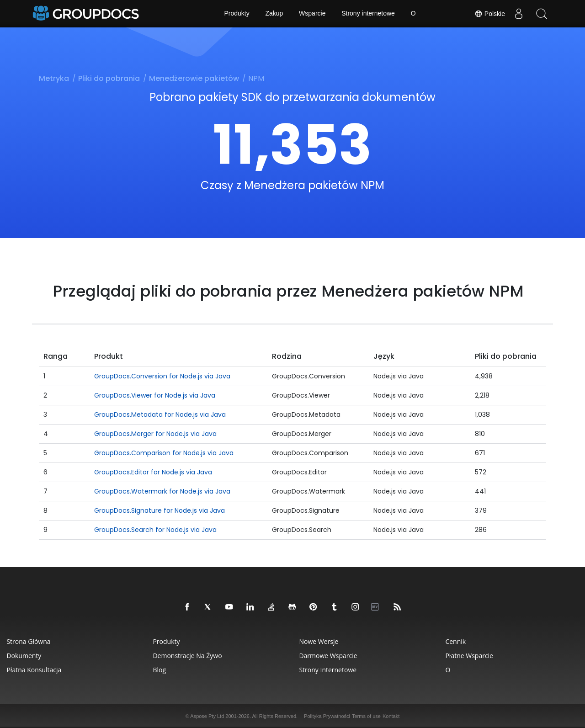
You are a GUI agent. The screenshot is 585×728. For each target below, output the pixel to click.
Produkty (237, 14)
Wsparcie (312, 14)
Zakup (274, 14)
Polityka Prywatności (327, 716)
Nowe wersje (319, 641)
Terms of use (366, 716)
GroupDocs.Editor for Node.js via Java (153, 472)
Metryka (54, 78)
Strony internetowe (368, 14)
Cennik (456, 641)
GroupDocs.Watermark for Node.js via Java (162, 491)
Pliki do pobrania (109, 78)
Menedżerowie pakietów (194, 78)
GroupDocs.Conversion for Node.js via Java (162, 376)
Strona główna (29, 641)
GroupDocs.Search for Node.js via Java (155, 530)
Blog (160, 670)
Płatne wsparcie (470, 656)
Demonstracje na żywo (188, 656)
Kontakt (391, 716)
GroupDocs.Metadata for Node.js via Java (160, 414)
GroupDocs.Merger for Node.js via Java (155, 434)
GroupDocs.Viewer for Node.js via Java (155, 395)
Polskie (490, 14)
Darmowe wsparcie (328, 656)
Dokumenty (24, 656)
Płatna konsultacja (34, 670)
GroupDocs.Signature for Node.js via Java (160, 510)
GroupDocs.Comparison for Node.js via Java (164, 453)
